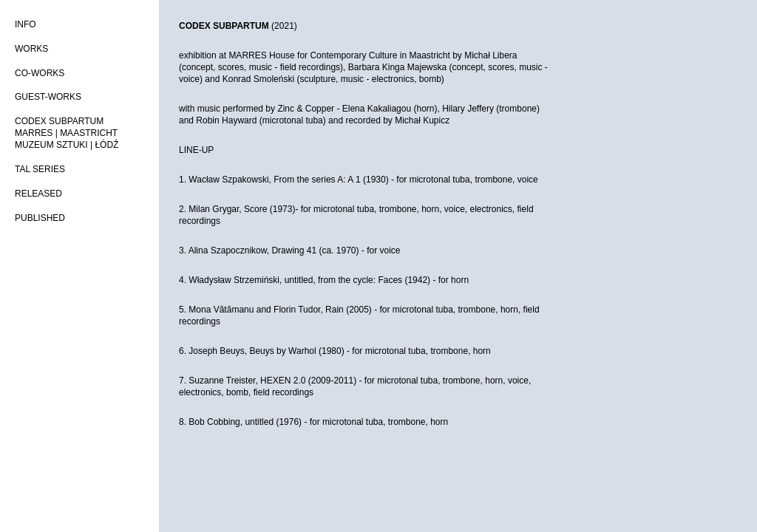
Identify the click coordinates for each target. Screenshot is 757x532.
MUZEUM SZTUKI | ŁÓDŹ (67, 145)
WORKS (31, 49)
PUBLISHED (40, 218)
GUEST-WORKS (48, 97)
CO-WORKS (40, 73)
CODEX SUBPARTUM (59, 121)
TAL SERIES (40, 169)
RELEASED (38, 194)
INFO (26, 24)
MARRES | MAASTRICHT (66, 133)
